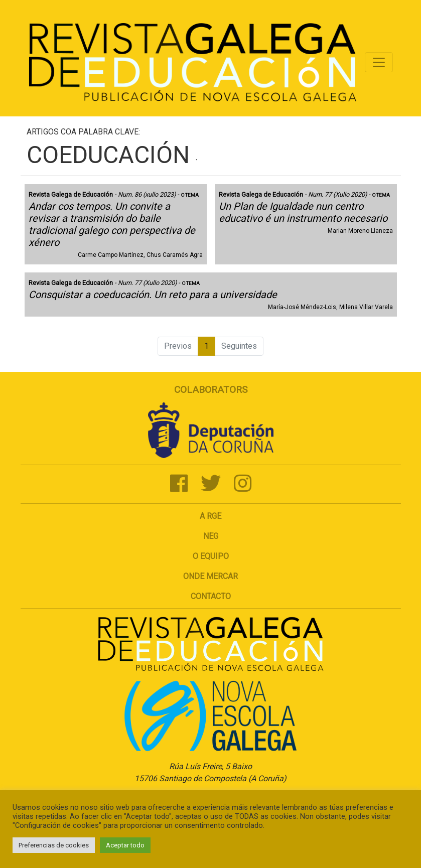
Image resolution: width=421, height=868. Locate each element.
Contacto (211, 596)
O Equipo (211, 556)
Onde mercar (211, 576)
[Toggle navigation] (379, 62)
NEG (211, 536)
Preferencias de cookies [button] (54, 845)
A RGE (211, 516)
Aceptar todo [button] (125, 845)
